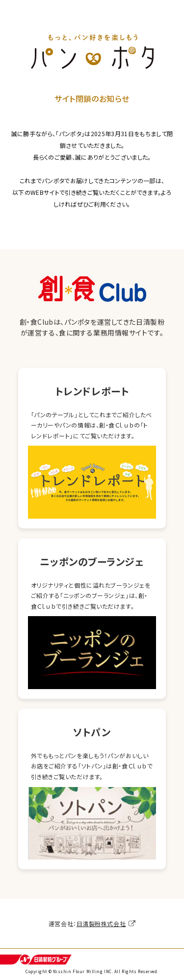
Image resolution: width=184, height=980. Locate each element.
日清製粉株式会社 (101, 923)
